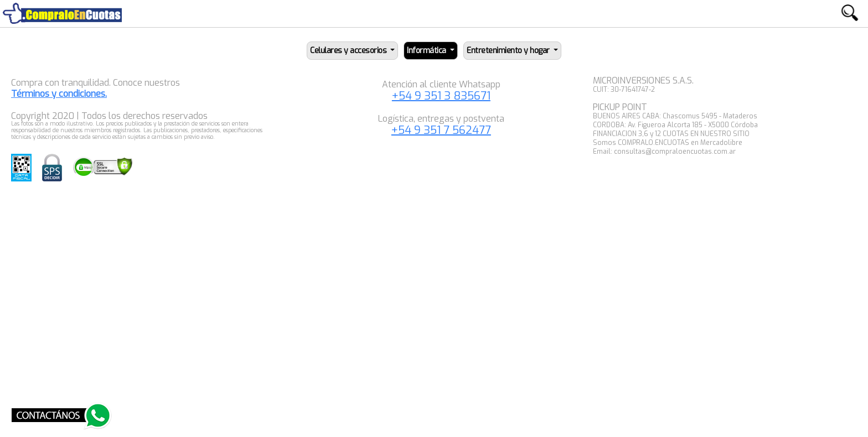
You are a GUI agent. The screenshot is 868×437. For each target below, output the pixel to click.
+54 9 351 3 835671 (441, 96)
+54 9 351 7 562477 (441, 130)
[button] (352, 51)
